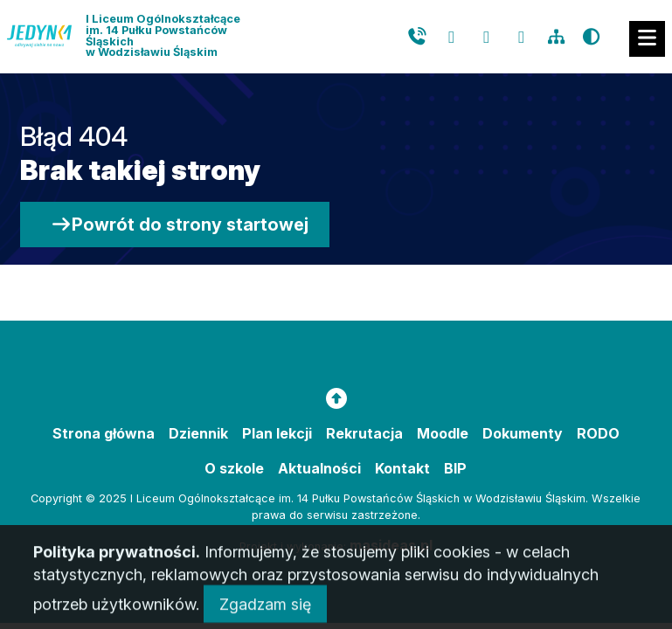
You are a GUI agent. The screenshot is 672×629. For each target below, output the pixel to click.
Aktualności (319, 468)
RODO (598, 433)
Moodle (443, 433)
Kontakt (402, 468)
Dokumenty (523, 433)
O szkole (234, 468)
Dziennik (198, 433)
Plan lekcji (277, 433)
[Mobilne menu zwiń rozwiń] (647, 39)
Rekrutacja (364, 433)
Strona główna (104, 433)
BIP (455, 468)
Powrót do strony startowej (179, 225)
